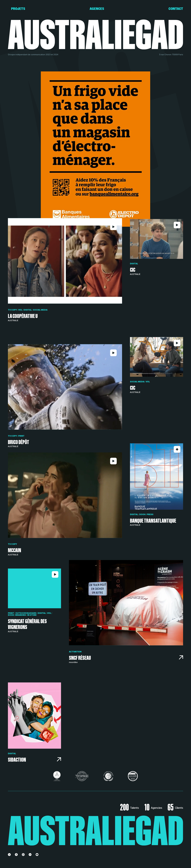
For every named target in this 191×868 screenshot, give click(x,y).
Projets (18, 9)
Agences (97, 9)
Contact (176, 9)
